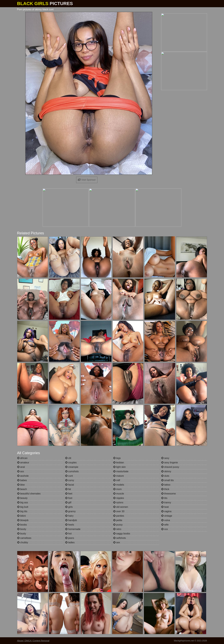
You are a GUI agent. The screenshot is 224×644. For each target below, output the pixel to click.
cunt (69, 476)
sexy (165, 458)
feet (69, 494)
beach (22, 489)
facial (70, 485)
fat (68, 489)
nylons (118, 502)
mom (117, 489)
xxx (165, 529)
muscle (119, 494)
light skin (119, 467)
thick (165, 489)
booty (22, 529)
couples (71, 463)
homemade (73, 529)
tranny (166, 502)
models (119, 485)
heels (70, 525)
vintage (167, 516)
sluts (165, 476)
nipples (119, 498)
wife (165, 525)
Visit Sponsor (87, 180)
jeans (70, 538)
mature (118, 476)
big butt (23, 507)
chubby (23, 542)
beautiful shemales (29, 494)
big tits (22, 511)
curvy (70, 480)
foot (69, 498)
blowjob (23, 520)
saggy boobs (122, 534)
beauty (22, 498)
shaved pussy (170, 467)
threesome (168, 494)
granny (70, 511)
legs (117, 458)
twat (165, 507)
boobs (22, 525)
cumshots (72, 471)
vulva (166, 520)
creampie (72, 467)
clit (68, 458)
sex (117, 542)
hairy (69, 516)
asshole (23, 476)
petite (118, 520)
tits (164, 498)
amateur (23, 463)
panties (119, 516)
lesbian (119, 463)
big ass (23, 502)
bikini (21, 516)
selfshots (120, 538)
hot (68, 534)
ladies (70, 542)
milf (117, 480)
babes (22, 480)
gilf (68, 502)
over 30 (119, 511)
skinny (166, 471)
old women (121, 507)
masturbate (121, 471)
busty (22, 534)
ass (21, 471)
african (22, 458)
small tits (168, 480)
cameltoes (24, 538)
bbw (21, 485)
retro (117, 529)
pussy (118, 525)
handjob (71, 520)
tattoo (166, 485)
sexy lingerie (169, 463)
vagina (166, 511)
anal (21, 467)
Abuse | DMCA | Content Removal (33, 641)
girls (69, 507)
